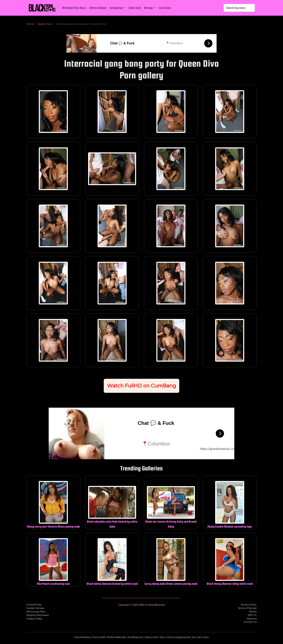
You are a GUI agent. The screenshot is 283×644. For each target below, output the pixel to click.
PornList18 (99, 637)
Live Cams (165, 8)
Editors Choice (98, 8)
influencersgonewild (178, 637)
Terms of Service (247, 608)
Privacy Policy (249, 605)
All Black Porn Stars (74, 8)
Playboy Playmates (38, 615)
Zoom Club (135, 8)
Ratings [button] (149, 8)
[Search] (239, 8)
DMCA (253, 612)
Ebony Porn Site (155, 637)
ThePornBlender (116, 637)
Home (30, 24)
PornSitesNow (83, 637)
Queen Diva (45, 24)
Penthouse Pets (36, 612)
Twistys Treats (34, 619)
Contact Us (250, 622)
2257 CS (252, 615)
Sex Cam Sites (200, 637)
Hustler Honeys (35, 608)
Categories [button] (116, 8)
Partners (252, 619)
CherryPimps (34, 605)
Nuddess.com (136, 637)
